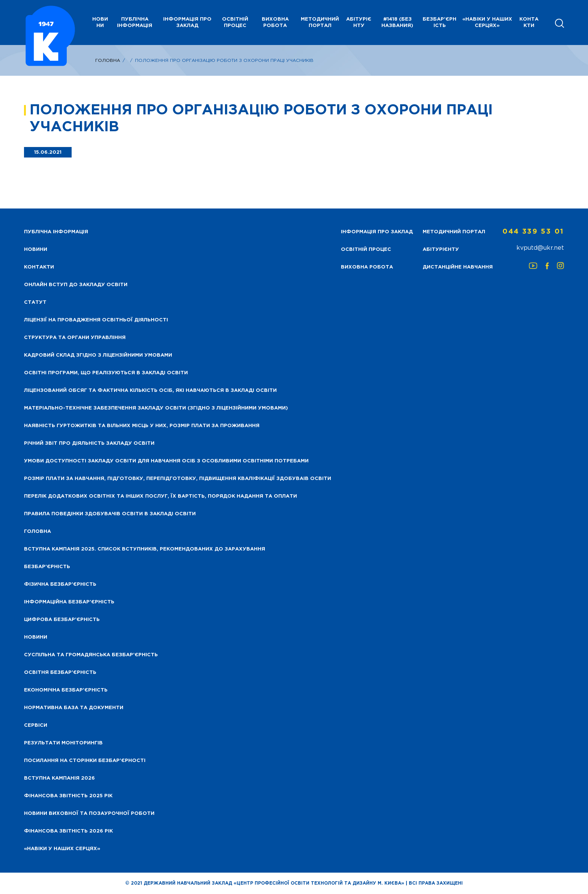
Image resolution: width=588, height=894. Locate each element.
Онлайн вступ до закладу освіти (76, 285)
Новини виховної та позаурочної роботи (89, 814)
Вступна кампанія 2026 (59, 778)
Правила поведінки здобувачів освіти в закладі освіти (110, 514)
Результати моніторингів (63, 743)
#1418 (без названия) (397, 22)
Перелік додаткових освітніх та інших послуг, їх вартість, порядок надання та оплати (160, 496)
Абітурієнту (359, 22)
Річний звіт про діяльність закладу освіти (89, 443)
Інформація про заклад (187, 22)
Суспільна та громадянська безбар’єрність (91, 655)
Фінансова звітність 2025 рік (68, 796)
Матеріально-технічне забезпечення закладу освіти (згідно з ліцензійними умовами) (156, 408)
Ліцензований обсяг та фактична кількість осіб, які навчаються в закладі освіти (150, 391)
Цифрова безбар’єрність (62, 620)
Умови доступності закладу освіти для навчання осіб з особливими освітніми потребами (166, 461)
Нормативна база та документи (74, 708)
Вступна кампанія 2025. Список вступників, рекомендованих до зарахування (145, 549)
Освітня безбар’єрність (60, 673)
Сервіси (36, 725)
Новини (36, 637)
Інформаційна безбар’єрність (69, 602)
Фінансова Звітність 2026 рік (68, 831)
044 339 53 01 (533, 232)
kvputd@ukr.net (540, 248)
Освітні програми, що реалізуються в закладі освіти (106, 373)
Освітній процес (235, 22)
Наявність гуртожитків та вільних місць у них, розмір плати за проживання (142, 426)
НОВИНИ (100, 22)
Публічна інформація (135, 22)
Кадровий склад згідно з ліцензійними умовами (98, 355)
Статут (35, 302)
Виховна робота (275, 22)
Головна (108, 61)
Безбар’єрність (439, 22)
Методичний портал (320, 22)
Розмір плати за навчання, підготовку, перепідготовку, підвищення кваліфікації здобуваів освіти (178, 479)
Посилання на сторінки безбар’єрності (85, 761)
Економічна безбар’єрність (66, 690)
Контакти (529, 22)
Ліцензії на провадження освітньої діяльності (96, 320)
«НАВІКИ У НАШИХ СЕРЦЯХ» (487, 22)
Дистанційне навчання (458, 267)
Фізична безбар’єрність (60, 584)
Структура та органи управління (75, 338)
